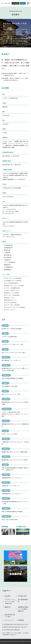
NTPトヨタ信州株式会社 (11, 283)
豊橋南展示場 (8, 270)
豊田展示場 (7, 265)
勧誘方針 (8, 607)
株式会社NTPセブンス (10, 300)
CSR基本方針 (22, 596)
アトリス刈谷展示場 (10, 262)
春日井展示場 (8, 255)
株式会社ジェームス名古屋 (11, 293)
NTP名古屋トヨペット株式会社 (13, 281)
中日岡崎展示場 (8, 267)
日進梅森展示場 (8, 248)
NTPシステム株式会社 (10, 302)
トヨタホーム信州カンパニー (12, 290)
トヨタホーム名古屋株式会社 (12, 288)
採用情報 (21, 620)
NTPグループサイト (10, 310)
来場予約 (23, 3)
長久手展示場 (8, 257)
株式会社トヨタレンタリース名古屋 (14, 285)
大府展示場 (7, 260)
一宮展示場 (7, 253)
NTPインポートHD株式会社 (12, 295)
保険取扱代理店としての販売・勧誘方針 (23, 609)
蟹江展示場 (7, 250)
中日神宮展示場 (8, 245)
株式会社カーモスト (10, 298)
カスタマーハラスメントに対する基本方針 (10, 601)
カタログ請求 (16, 3)
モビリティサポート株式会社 (12, 305)
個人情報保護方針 (23, 600)
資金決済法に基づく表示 (10, 616)
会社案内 (8, 596)
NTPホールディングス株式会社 (13, 278)
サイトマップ (9, 620)
